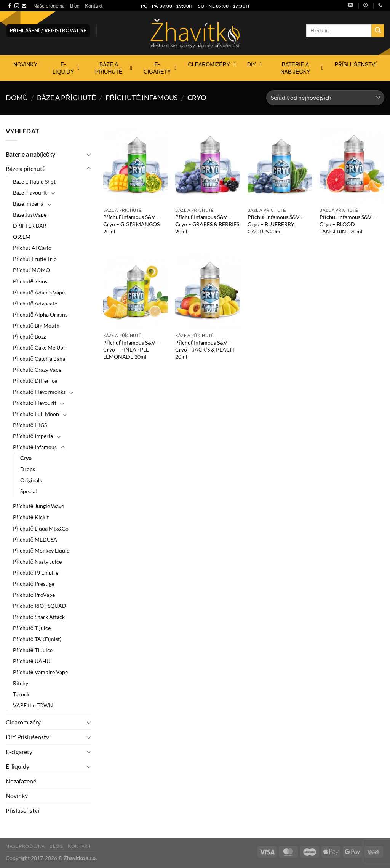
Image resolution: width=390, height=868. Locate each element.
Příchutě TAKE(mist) (37, 639)
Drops (28, 469)
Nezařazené (21, 781)
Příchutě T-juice (32, 628)
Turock (21, 694)
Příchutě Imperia (33, 436)
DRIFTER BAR (30, 226)
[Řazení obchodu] (325, 98)
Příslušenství (22, 810)
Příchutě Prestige (34, 584)
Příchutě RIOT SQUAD (40, 606)
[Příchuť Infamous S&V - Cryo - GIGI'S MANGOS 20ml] (136, 165)
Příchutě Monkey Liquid (41, 551)
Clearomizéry (23, 722)
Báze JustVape (30, 215)
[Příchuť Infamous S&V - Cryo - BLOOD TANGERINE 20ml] (352, 165)
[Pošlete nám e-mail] (24, 6)
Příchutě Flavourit (35, 403)
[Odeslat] (378, 31)
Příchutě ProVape (34, 595)
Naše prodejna (49, 6)
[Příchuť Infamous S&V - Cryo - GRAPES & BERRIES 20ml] (208, 165)
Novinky (17, 795)
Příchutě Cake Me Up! (39, 348)
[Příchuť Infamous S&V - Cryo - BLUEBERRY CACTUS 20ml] (280, 165)
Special (29, 491)
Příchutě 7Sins (30, 281)
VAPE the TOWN (33, 705)
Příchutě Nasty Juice (37, 562)
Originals (31, 480)
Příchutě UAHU (32, 661)
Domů (17, 98)
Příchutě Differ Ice (35, 381)
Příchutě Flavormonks (39, 392)
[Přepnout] (89, 154)
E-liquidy (18, 766)
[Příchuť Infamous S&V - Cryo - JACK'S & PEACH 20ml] (208, 290)
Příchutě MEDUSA (35, 540)
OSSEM (22, 237)
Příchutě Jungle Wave (38, 506)
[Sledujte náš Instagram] (17, 6)
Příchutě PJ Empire (36, 573)
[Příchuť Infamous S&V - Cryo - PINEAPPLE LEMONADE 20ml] (136, 290)
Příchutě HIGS (30, 425)
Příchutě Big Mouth (36, 325)
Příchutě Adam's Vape (39, 292)
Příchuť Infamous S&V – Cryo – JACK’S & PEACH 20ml (205, 350)
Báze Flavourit (30, 193)
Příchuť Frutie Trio (35, 259)
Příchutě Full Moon (36, 414)
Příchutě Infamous (142, 98)
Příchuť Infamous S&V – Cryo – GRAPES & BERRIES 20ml (207, 224)
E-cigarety (19, 752)
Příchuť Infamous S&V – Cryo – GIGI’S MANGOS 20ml (131, 224)
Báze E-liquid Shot (34, 181)
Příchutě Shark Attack (39, 617)
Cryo (26, 458)
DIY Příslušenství (28, 737)
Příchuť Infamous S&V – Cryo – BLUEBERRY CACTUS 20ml (276, 224)
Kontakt (94, 6)
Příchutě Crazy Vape (37, 370)
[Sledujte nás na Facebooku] (10, 6)
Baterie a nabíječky (30, 154)
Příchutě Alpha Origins (40, 314)
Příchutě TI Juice (33, 650)
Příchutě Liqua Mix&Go (41, 528)
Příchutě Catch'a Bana (39, 359)
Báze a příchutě (67, 98)
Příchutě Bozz (29, 336)
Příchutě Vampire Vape (40, 672)
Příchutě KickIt (31, 517)
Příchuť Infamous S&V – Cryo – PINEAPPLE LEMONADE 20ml (131, 350)
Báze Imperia (28, 204)
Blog (75, 6)
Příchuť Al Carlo (32, 248)
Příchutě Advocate (35, 303)
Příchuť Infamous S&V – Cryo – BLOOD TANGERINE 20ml (348, 224)
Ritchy (21, 683)
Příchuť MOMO (31, 270)
